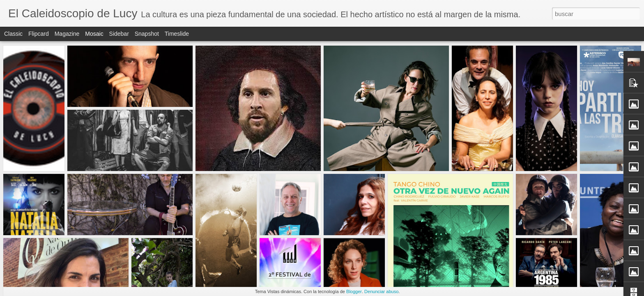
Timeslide (177, 34)
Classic (13, 34)
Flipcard (39, 34)
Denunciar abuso (381, 291)
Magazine (67, 34)
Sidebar (119, 34)
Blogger (354, 291)
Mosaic (94, 34)
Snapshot (147, 34)
